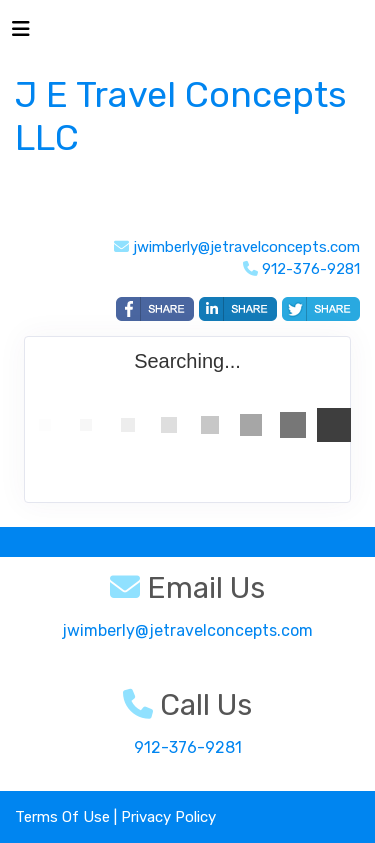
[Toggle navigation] (21, 34)
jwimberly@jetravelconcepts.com (246, 247)
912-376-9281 (188, 747)
